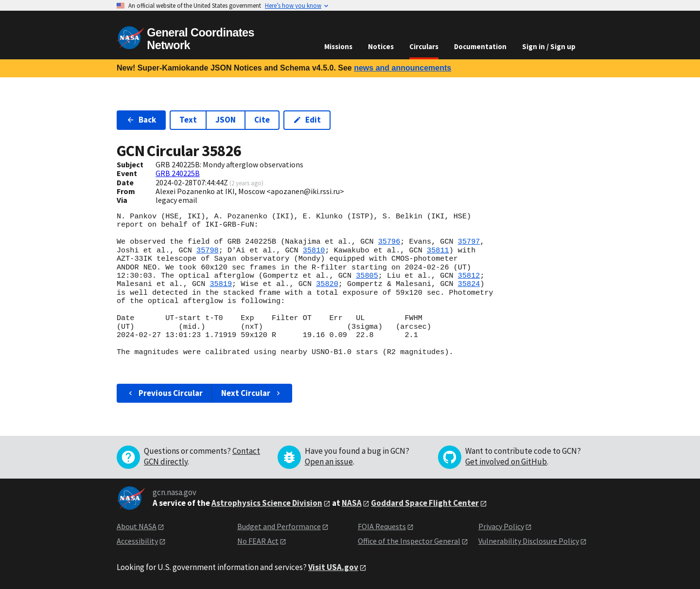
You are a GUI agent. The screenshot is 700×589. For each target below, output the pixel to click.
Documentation (480, 46)
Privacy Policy (501, 526)
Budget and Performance (279, 526)
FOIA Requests (382, 526)
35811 (438, 250)
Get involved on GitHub (506, 462)
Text (188, 120)
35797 (469, 242)
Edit (307, 120)
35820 (327, 284)
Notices (381, 46)
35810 (314, 250)
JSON (226, 120)
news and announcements (402, 68)
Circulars (424, 46)
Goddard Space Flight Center (425, 503)
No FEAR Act (258, 541)
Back (141, 120)
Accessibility (137, 541)
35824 (469, 284)
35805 (367, 276)
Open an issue (329, 462)
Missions (338, 46)
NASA (352, 503)
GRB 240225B (178, 173)
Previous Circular (165, 393)
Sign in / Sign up (549, 46)
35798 (208, 250)
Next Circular (252, 393)
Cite (262, 120)
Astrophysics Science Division (267, 503)
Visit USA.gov (333, 567)
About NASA (137, 526)
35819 (221, 284)
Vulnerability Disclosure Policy (529, 541)
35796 (389, 242)
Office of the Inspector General (409, 541)
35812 (469, 276)
